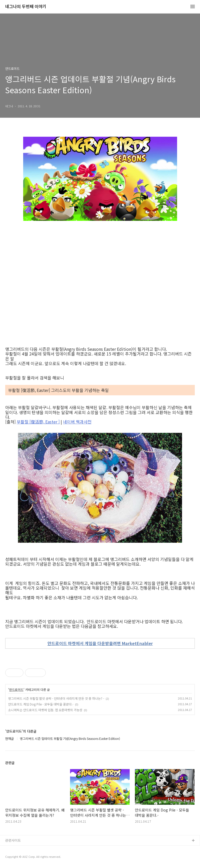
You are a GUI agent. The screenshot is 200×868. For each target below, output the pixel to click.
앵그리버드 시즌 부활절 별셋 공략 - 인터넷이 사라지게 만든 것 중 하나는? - (56, 698)
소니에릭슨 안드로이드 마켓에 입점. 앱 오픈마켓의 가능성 (45, 710)
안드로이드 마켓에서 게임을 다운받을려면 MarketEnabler (100, 643)
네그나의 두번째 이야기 (26, 7)
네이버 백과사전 (77, 422)
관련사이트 (13, 840)
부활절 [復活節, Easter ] (38, 422)
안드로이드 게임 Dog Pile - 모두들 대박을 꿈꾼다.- (41, 704)
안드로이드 (16, 690)
